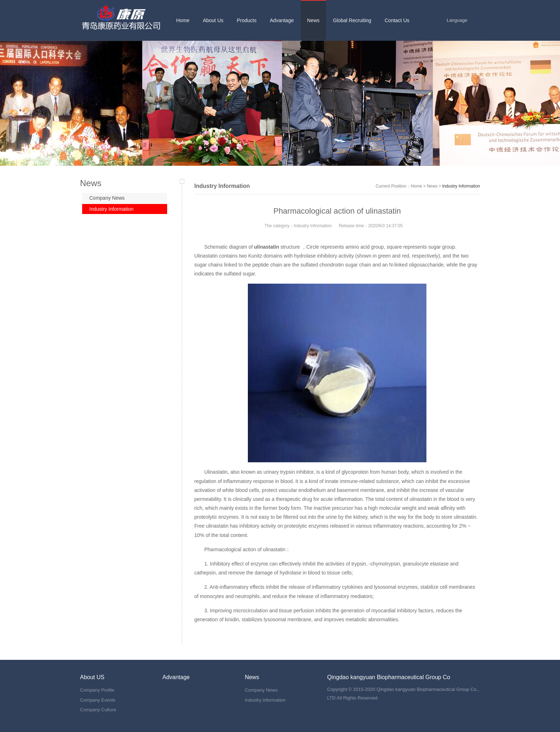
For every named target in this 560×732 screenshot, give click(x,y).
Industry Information (111, 209)
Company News (107, 198)
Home (416, 186)
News (432, 186)
